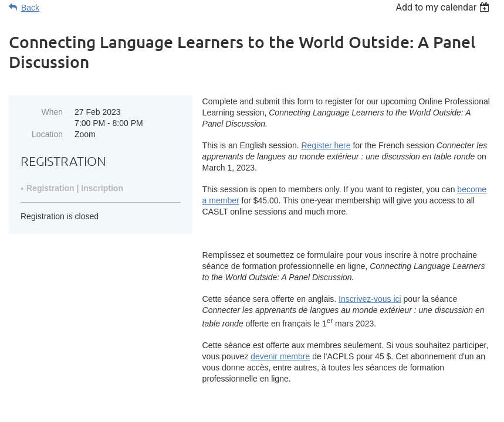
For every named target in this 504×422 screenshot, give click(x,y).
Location (47, 134)
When (52, 112)
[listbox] (444, 7)
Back (30, 8)
